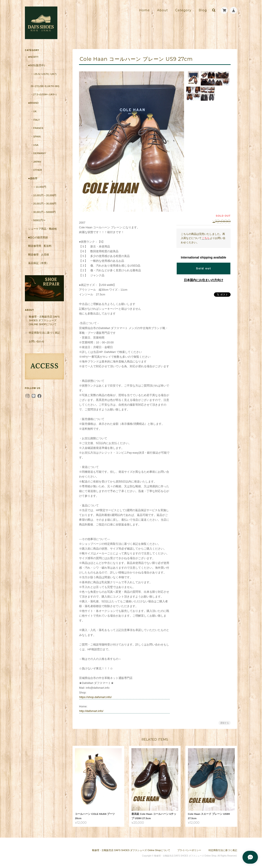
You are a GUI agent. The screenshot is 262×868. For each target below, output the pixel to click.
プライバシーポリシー (189, 850)
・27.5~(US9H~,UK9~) (44, 94)
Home (145, 10)
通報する (225, 723)
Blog (203, 10)
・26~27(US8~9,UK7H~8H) (45, 84)
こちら (206, 238)
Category (183, 10)
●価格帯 (33, 178)
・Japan (36, 162)
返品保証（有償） (39, 263)
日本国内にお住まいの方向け (204, 280)
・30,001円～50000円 (43, 212)
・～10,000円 (38, 187)
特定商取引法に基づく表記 (44, 333)
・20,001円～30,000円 (44, 203)
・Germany (38, 153)
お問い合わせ (37, 341)
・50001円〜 (38, 220)
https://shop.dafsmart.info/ (95, 697)
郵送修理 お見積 (39, 254)
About (162, 10)
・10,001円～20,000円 (44, 195)
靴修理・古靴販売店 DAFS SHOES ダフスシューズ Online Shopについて (44, 320)
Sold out (203, 268)
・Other (36, 170)
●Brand (33, 103)
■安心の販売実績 (38, 237)
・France (37, 128)
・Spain (36, 136)
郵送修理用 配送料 (40, 246)
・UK (34, 111)
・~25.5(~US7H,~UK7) (44, 74)
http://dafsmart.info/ (91, 711)
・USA (34, 145)
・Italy (35, 120)
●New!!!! (33, 57)
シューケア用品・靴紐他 (42, 229)
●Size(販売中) (36, 65)
